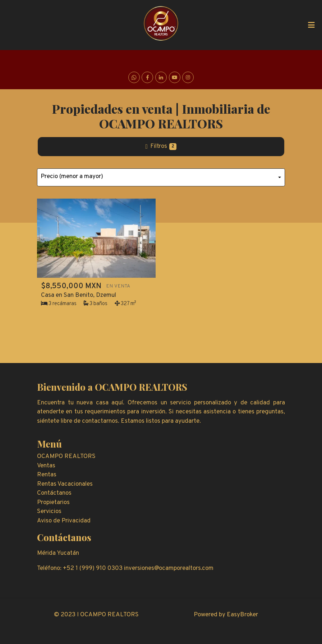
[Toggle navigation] (311, 25)
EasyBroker (242, 615)
